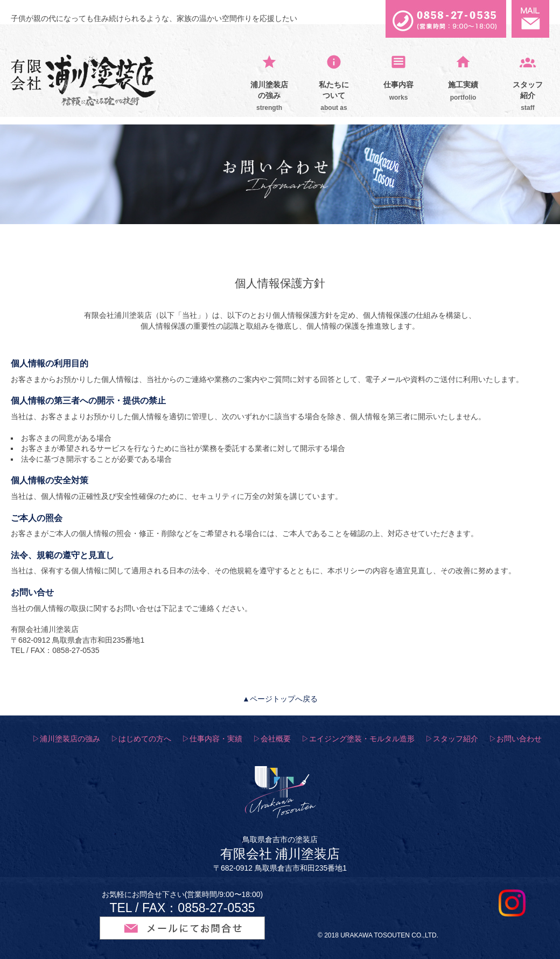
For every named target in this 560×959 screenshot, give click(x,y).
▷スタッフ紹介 (452, 739)
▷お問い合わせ (515, 739)
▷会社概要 (272, 739)
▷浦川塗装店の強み (66, 739)
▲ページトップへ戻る (280, 699)
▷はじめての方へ (141, 739)
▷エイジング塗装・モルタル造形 (358, 739)
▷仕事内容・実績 (212, 739)
